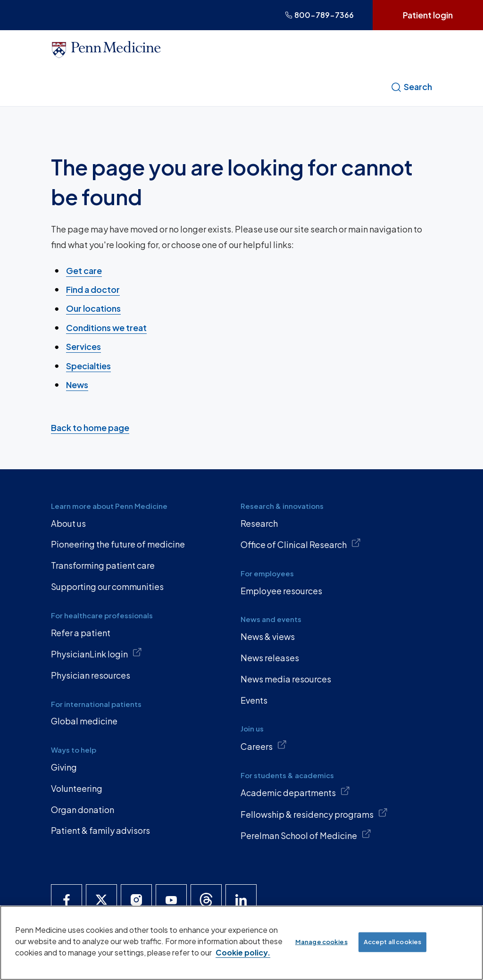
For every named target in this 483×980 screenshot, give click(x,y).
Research (259, 523)
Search (411, 87)
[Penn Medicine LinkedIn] (241, 900)
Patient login (428, 15)
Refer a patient (81, 633)
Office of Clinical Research (301, 544)
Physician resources (91, 675)
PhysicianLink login (96, 653)
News (77, 385)
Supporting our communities (107, 586)
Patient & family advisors (100, 830)
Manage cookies (321, 942)
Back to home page (90, 427)
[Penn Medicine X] (101, 900)
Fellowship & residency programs (314, 814)
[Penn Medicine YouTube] (171, 900)
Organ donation (83, 810)
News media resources (286, 679)
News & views (268, 636)
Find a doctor (93, 289)
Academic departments (295, 792)
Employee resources (281, 591)
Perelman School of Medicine (306, 835)
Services (83, 346)
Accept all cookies (392, 942)
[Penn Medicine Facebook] (67, 900)
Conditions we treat (106, 328)
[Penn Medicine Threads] (206, 900)
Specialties (88, 365)
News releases (270, 658)
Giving (64, 767)
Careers (264, 746)
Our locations (93, 308)
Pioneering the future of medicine (118, 544)
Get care (84, 270)
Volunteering (77, 788)
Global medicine (84, 721)
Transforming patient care (103, 565)
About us (68, 523)
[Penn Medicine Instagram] (136, 900)
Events (254, 700)
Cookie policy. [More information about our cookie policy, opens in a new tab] (243, 952)
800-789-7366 (319, 15)
